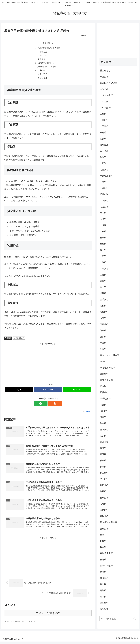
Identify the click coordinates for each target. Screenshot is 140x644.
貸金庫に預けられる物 (47, 67)
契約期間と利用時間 (46, 63)
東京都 (8, 339)
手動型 (43, 60)
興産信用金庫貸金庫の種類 (49, 48)
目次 (45, 43)
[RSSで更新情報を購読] (51, 404)
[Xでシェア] (19, 391)
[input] (118, 619)
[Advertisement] (48, 363)
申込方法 (44, 75)
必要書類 (44, 79)
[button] (135, 619)
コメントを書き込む (48, 616)
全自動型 (44, 52)
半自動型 (44, 56)
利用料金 (41, 71)
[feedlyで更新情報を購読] (45, 404)
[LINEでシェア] (77, 391)
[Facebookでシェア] (48, 391)
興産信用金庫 (19, 339)
